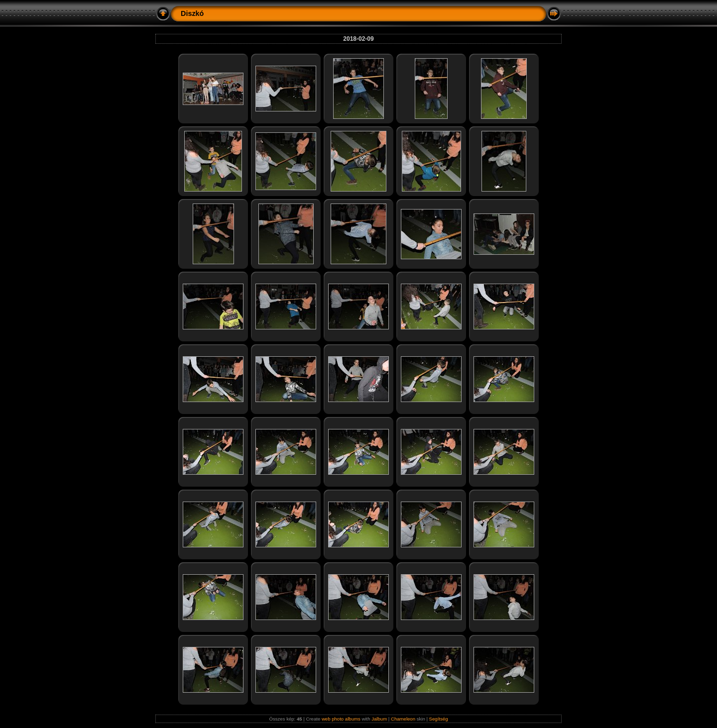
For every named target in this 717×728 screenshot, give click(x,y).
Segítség (439, 719)
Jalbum (379, 719)
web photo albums (341, 719)
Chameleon (403, 719)
